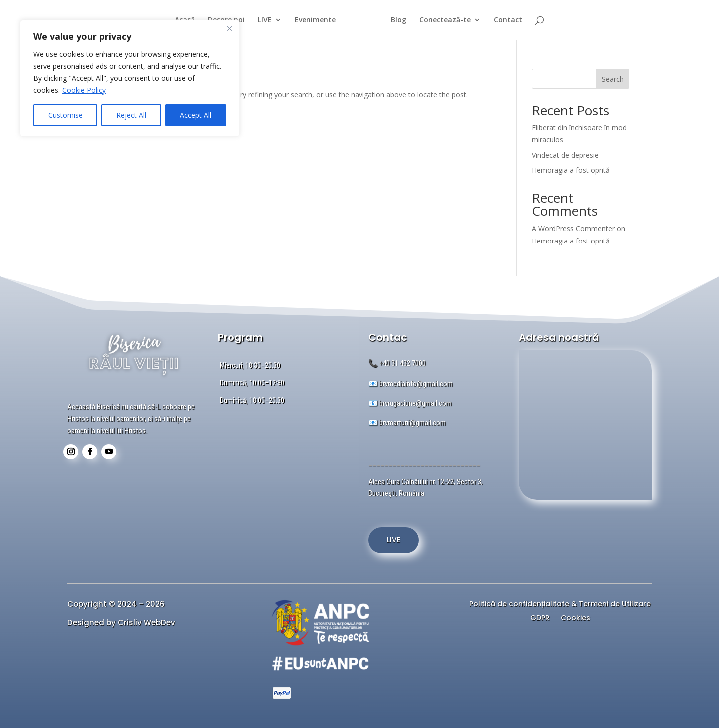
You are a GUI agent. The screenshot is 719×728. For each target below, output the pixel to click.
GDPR (540, 619)
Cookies (575, 619)
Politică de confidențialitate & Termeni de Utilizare (560, 605)
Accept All (195, 115)
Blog (403, 20)
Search (613, 79)
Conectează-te (450, 20)
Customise (66, 115)
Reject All (131, 115)
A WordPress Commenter (573, 228)
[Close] (229, 28)
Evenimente (311, 20)
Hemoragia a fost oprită (571, 170)
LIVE (260, 20)
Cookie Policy (84, 90)
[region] (130, 78)
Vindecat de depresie (565, 155)
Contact (513, 20)
